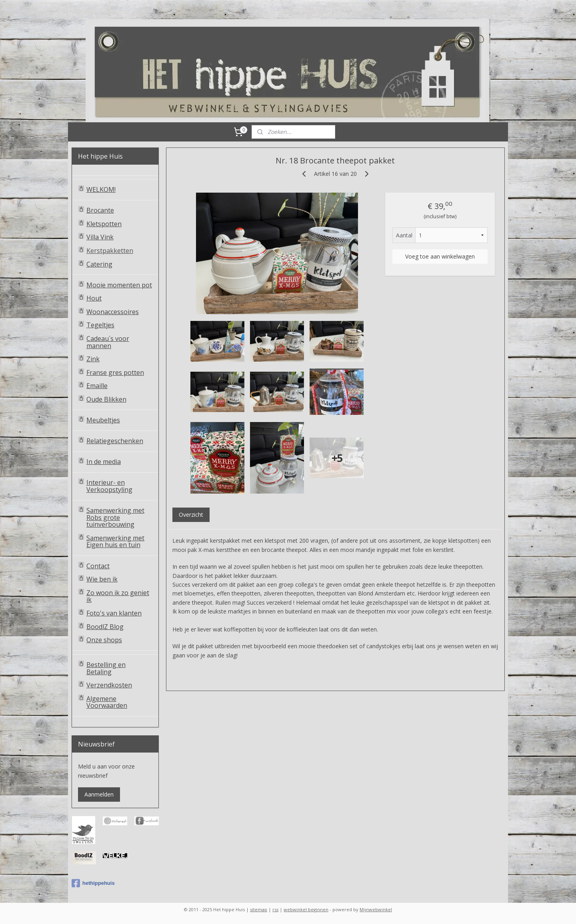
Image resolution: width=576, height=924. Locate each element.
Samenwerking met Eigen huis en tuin (115, 542)
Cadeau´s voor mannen (108, 342)
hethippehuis (93, 883)
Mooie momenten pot (119, 285)
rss (275, 909)
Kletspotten (104, 224)
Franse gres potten (115, 372)
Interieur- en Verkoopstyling (109, 486)
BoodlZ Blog (105, 627)
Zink (93, 359)
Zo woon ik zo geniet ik (118, 596)
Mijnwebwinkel (376, 909)
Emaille (97, 386)
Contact (98, 566)
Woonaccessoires (113, 312)
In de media (104, 462)
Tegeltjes (100, 325)
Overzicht (191, 515)
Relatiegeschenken (115, 441)
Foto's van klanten (114, 613)
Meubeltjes (103, 420)
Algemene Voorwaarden (107, 702)
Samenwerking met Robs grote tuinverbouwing (115, 517)
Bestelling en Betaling (106, 668)
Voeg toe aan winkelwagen (440, 256)
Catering (99, 264)
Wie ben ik (102, 579)
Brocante (100, 210)
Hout (94, 298)
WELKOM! (101, 189)
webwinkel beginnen (306, 909)
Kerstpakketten (110, 251)
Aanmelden (99, 794)
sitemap (259, 909)
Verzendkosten (109, 685)
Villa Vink (100, 237)
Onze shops (104, 640)
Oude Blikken (106, 399)
